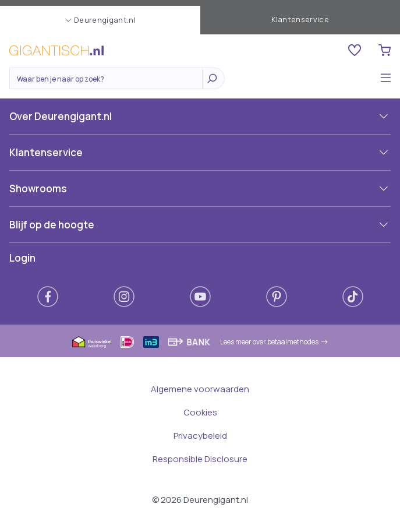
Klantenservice (300, 19)
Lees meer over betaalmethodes (274, 342)
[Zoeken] (109, 79)
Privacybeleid (200, 436)
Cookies (200, 412)
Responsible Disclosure (200, 459)
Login (22, 258)
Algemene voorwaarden (200, 389)
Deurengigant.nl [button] (100, 20)
